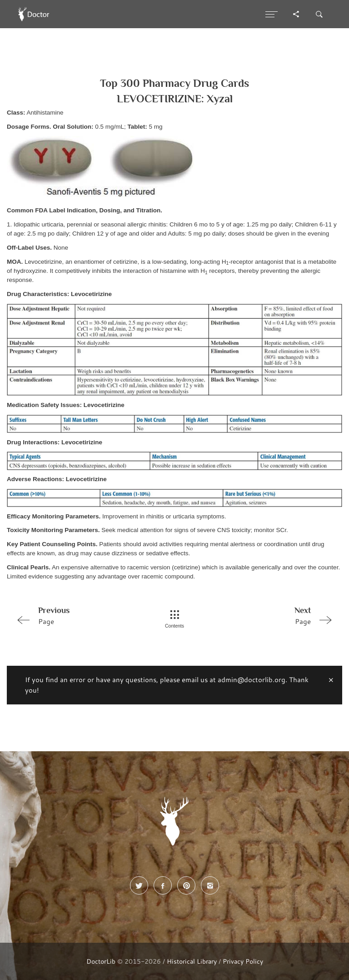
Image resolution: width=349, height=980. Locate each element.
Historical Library (192, 961)
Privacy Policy (243, 961)
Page (76, 615)
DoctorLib (101, 961)
